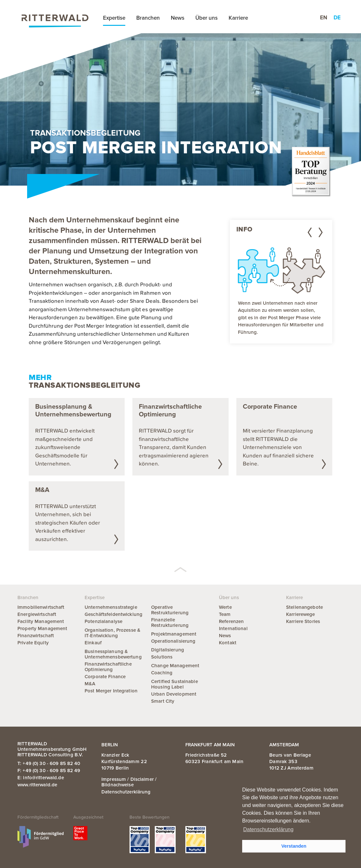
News (178, 18)
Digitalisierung (168, 650)
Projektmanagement (174, 634)
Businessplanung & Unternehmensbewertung (113, 654)
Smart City (163, 701)
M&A (90, 684)
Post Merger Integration (111, 691)
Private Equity (33, 643)
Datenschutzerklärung (126, 792)
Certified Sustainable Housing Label (175, 684)
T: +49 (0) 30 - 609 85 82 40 (49, 763)
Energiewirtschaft (37, 614)
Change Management (175, 666)
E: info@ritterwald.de (41, 778)
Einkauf (93, 643)
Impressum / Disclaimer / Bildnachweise (129, 782)
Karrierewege (301, 614)
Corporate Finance (105, 677)
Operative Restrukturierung (170, 610)
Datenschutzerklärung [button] (268, 829)
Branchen (148, 18)
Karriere (238, 18)
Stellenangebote (304, 607)
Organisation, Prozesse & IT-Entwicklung (113, 633)
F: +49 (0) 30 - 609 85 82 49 (49, 771)
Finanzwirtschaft (36, 636)
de (337, 18)
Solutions (162, 657)
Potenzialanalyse (103, 621)
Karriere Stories (303, 621)
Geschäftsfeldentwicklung (113, 614)
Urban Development (174, 694)
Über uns (206, 18)
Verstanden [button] (294, 846)
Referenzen (231, 621)
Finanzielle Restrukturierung (170, 623)
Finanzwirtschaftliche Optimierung (108, 667)
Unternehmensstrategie (111, 607)
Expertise (114, 18)
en (324, 18)
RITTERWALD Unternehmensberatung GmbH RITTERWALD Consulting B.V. (52, 749)
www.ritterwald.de (37, 785)
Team (225, 614)
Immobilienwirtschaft (41, 607)
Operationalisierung (173, 641)
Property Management (42, 628)
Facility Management (41, 621)
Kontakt (228, 643)
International (233, 628)
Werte (225, 607)
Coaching (162, 673)
